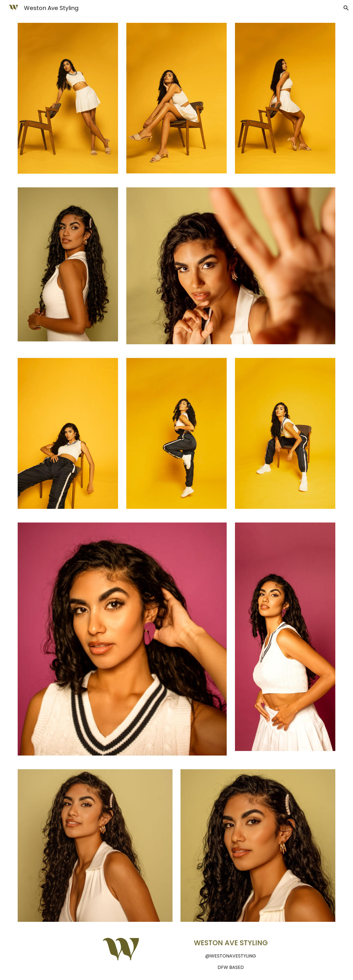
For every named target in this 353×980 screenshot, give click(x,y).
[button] (346, 8)
